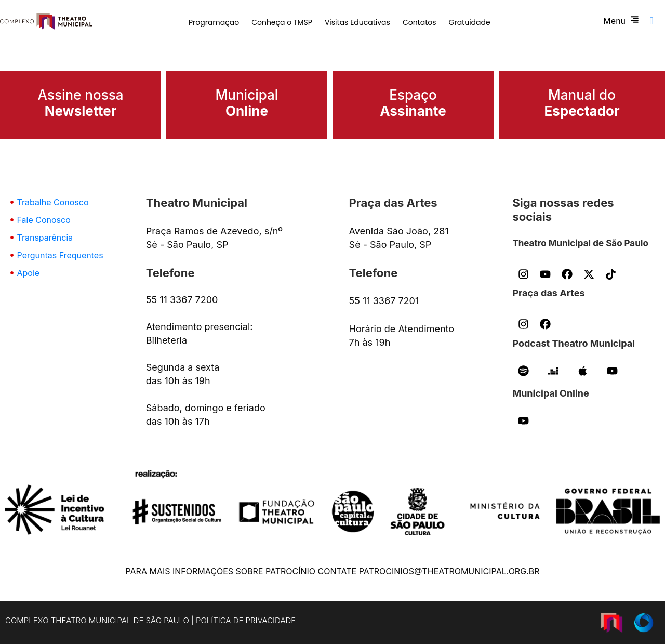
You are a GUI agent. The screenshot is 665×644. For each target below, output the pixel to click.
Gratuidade (470, 22)
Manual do (582, 103)
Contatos (420, 22)
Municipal (247, 103)
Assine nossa (81, 103)
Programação (214, 22)
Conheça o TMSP (282, 22)
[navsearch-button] (651, 21)
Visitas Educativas (357, 22)
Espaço (413, 103)
